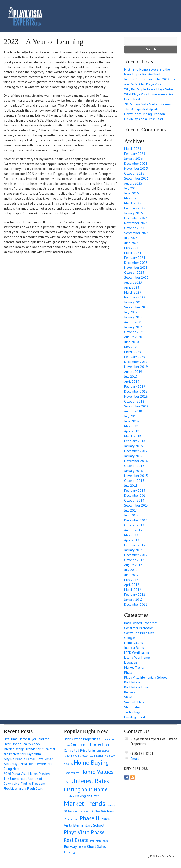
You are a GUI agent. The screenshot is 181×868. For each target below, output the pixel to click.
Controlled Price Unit (139, 633)
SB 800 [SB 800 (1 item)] (82, 847)
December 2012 (136, 555)
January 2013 (134, 550)
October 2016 (134, 466)
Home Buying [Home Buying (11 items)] (91, 762)
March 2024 (133, 253)
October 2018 (134, 401)
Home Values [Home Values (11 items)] (97, 772)
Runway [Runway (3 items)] (70, 847)
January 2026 (134, 159)
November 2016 (136, 461)
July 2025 (131, 188)
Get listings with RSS (132, 777)
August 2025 (133, 183)
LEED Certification (137, 653)
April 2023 (132, 287)
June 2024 (132, 243)
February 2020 (135, 357)
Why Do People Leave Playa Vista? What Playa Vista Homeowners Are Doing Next (149, 94)
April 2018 (132, 431)
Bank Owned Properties (141, 623)
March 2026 (133, 149)
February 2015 (135, 491)
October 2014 (134, 500)
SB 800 (129, 697)
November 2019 (136, 367)
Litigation (131, 663)
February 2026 (135, 154)
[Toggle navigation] (167, 16)
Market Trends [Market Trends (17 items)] (85, 803)
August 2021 (133, 322)
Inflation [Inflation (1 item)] (68, 782)
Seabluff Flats (134, 702)
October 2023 (134, 273)
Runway (130, 692)
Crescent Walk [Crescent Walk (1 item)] (88, 756)
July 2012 (131, 570)
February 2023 (135, 297)
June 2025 (132, 193)
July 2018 (131, 416)
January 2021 (134, 327)
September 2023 (136, 277)
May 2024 (131, 248)
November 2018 (136, 396)
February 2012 (135, 595)
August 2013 (133, 530)
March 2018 (133, 436)
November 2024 (136, 223)
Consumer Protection (139, 628)
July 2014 (131, 510)
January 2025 (134, 213)
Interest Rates (134, 648)
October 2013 (134, 525)
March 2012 (133, 590)
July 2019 (131, 377)
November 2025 (136, 168)
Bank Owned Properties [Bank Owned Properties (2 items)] (81, 739)
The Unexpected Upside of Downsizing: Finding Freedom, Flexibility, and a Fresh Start (145, 114)
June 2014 (132, 515)
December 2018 (136, 391)
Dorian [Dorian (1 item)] (100, 756)
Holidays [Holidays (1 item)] (68, 764)
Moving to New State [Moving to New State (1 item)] (95, 811)
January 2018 (134, 446)
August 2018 (133, 411)
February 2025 (135, 208)
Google (130, 638)
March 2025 (133, 203)
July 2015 (131, 486)
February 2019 (135, 386)
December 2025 (136, 164)
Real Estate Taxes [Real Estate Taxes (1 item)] (99, 841)
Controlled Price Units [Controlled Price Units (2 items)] (80, 751)
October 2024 (134, 228)
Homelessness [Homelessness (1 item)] (72, 773)
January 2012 (134, 600)
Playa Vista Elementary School (146, 677)
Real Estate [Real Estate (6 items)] (76, 840)
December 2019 (136, 362)
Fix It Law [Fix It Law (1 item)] (110, 756)
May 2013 (131, 535)
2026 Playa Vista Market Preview (148, 104)
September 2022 (136, 307)
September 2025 (136, 178)
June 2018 (132, 421)
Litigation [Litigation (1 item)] (69, 796)
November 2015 (136, 476)
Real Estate (132, 682)
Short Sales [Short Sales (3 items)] (96, 847)
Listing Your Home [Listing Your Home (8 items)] (86, 789)
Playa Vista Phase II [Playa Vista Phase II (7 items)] (86, 832)
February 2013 (135, 545)
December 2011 (136, 604)
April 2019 (132, 382)
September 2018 (136, 406)
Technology (132, 712)
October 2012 (134, 560)
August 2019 (133, 372)
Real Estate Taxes (137, 687)
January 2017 (134, 456)
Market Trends (134, 667)
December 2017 (136, 451)
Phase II (130, 672)
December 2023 (136, 263)
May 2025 (131, 198)
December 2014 (136, 495)
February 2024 (135, 258)
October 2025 (134, 173)
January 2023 (134, 302)
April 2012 (132, 585)
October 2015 (134, 481)
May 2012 (131, 580)
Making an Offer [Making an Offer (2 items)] (87, 796)
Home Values (134, 643)
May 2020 (131, 347)
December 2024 (136, 218)
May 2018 (131, 426)
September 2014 (136, 505)
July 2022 (131, 312)
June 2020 (132, 342)
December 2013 (136, 520)
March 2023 (133, 292)
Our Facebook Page (127, 777)
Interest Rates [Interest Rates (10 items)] (91, 781)
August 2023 (133, 282)
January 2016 (134, 471)
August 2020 (133, 337)
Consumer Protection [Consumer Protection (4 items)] (90, 745)
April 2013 (132, 540)
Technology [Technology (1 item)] (70, 852)
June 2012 (132, 575)
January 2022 (134, 317)
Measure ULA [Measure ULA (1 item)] (75, 811)
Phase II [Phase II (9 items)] (90, 818)
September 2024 (136, 233)
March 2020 (133, 352)
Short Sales (132, 707)
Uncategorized (135, 717)
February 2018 (135, 441)
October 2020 (134, 332)
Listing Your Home (137, 658)
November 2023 (136, 268)
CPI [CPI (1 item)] (77, 756)
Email (135, 759)
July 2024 (131, 238)
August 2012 (133, 565)
